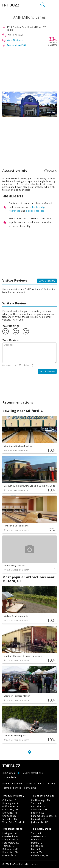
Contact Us (30, 788)
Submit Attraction (35, 783)
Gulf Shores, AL (11, 806)
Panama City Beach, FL (44, 816)
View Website (15, 40)
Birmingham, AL (11, 803)
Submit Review (47, 371)
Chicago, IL (37, 846)
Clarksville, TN (10, 810)
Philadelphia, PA (40, 855)
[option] (29, 104)
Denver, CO (37, 840)
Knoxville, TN (10, 813)
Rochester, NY (10, 852)
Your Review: (11, 340)
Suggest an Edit (16, 45)
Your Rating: (11, 326)
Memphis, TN (10, 819)
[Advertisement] (29, 69)
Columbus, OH (10, 800)
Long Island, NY (11, 840)
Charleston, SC (39, 836)
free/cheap (15, 211)
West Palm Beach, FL (14, 822)
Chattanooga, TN (12, 816)
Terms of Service (12, 788)
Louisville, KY (38, 819)
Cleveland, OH (10, 836)
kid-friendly (38, 207)
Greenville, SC (10, 855)
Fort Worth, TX (10, 843)
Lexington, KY (10, 833)
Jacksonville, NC (40, 822)
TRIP (11, 5)
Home (6, 783)
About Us (17, 783)
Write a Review (47, 281)
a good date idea (35, 211)
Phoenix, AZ (38, 813)
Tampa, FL (37, 803)
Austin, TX (37, 852)
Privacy (52, 783)
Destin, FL (37, 843)
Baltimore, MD (10, 849)
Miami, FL (37, 849)
